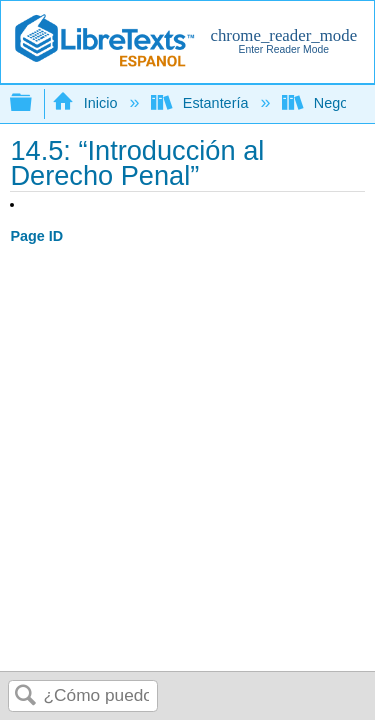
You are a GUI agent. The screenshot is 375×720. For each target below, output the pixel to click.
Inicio (86, 103)
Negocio (326, 103)
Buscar (26, 696)
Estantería (201, 103)
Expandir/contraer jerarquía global (34, 103)
